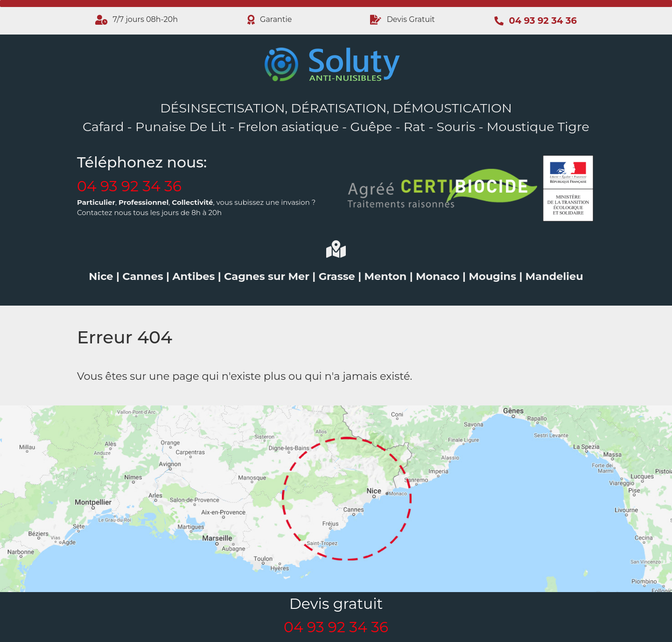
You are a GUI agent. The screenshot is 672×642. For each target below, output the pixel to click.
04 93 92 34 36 (129, 186)
